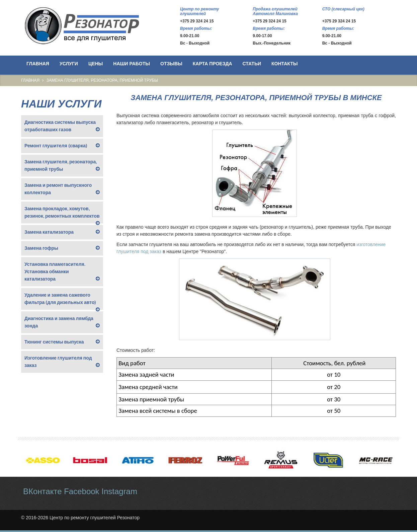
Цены (96, 64)
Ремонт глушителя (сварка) (56, 145)
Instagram (119, 491)
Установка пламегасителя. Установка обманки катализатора (55, 271)
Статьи (252, 64)
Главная (38, 64)
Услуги (69, 64)
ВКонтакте (43, 491)
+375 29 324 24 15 (197, 21)
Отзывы (171, 64)
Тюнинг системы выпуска (54, 342)
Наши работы (132, 64)
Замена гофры (41, 248)
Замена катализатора (49, 232)
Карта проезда (213, 64)
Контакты (284, 64)
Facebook (81, 491)
